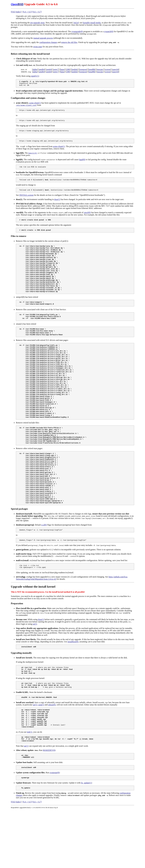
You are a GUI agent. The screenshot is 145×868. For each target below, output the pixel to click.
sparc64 (115, 69)
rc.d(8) (44, 571)
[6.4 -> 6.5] (27, 12)
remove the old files (69, 42)
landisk (75, 69)
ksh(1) (30, 786)
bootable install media (92, 23)
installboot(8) (73, 689)
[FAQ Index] (16, 12)
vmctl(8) (87, 216)
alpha (35, 69)
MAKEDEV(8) (49, 806)
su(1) (35, 671)
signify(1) (35, 76)
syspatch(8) (109, 31)
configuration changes (48, 42)
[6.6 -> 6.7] (37, 12)
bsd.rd (76, 23)
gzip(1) (41, 755)
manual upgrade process (43, 38)
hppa (62, 69)
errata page (38, 47)
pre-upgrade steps (37, 23)
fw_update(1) (86, 840)
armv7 (56, 69)
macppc (100, 69)
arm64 (49, 69)
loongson (83, 69)
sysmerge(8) (55, 829)
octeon (108, 69)
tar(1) (35, 755)
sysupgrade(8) (77, 31)
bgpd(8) (82, 162)
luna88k (92, 69)
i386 (68, 69)
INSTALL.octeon (26, 199)
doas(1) (57, 203)
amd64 (42, 69)
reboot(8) (52, 755)
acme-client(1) (35, 104)
